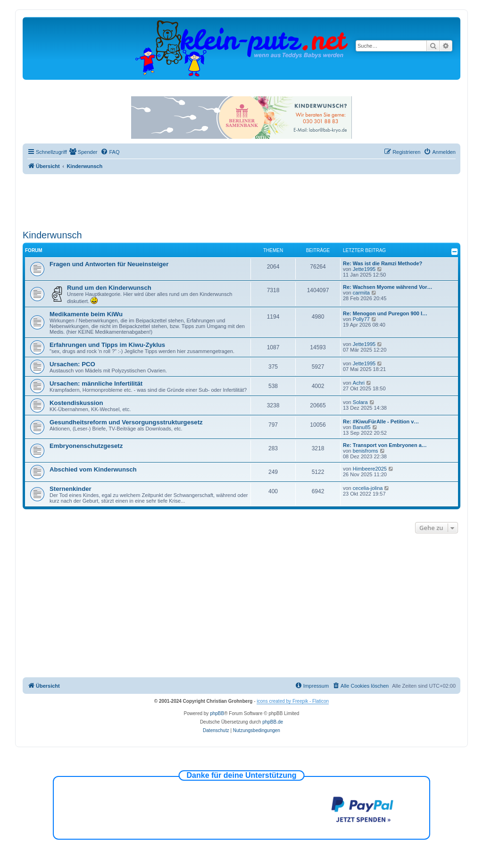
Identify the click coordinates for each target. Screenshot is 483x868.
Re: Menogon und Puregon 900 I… (385, 313)
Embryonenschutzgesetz (86, 446)
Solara (360, 402)
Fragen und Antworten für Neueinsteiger (109, 264)
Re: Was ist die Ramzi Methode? (383, 263)
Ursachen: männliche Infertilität (96, 383)
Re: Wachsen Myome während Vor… (387, 287)
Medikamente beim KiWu (86, 314)
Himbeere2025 (370, 469)
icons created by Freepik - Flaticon (293, 701)
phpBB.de (273, 722)
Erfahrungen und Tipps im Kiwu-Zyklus (107, 345)
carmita (361, 293)
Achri (359, 383)
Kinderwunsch (52, 235)
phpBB (217, 713)
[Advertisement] (241, 200)
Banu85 (362, 427)
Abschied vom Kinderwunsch (93, 469)
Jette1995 (364, 269)
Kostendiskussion (76, 403)
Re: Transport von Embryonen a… (385, 445)
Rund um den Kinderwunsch (109, 288)
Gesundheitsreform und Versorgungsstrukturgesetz (126, 422)
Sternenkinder (71, 489)
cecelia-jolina (368, 488)
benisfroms (366, 451)
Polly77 (361, 319)
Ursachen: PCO (72, 364)
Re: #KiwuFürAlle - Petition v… (381, 421)
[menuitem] (83, 152)
